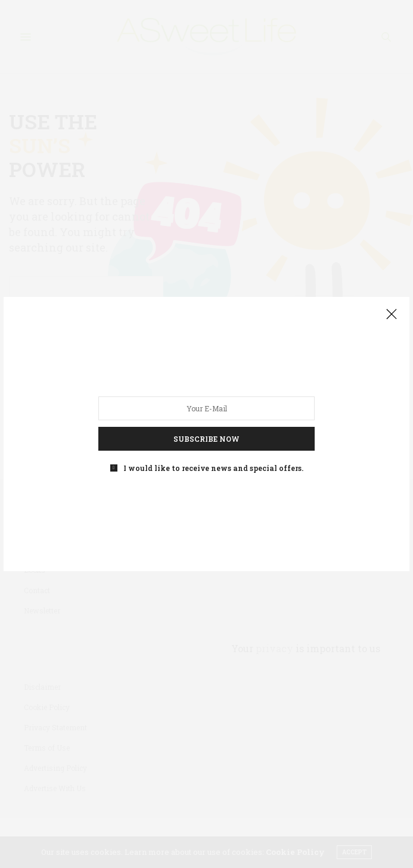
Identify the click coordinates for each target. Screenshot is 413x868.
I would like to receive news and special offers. (213, 468)
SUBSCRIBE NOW (206, 439)
